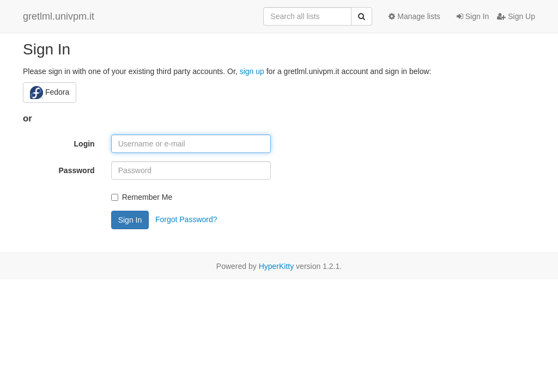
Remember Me (142, 197)
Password (77, 170)
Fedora (50, 93)
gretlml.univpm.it (59, 16)
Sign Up (516, 16)
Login (84, 144)
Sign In (473, 16)
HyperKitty (277, 266)
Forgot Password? (186, 219)
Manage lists (414, 16)
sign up (252, 71)
